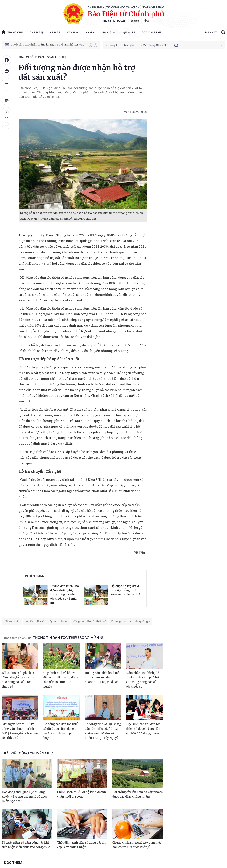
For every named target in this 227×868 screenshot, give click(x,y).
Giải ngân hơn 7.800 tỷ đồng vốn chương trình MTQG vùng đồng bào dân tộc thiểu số (20, 731)
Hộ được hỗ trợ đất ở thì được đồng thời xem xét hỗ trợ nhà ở (125, 590)
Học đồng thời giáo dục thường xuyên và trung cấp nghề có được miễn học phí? (25, 797)
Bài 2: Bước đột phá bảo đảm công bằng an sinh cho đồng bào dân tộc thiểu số (18, 680)
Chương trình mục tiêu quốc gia (131, 621)
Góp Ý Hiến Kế (151, 32)
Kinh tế (55, 32)
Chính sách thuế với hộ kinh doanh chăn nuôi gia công (82, 794)
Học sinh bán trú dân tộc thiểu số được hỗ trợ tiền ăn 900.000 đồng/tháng (143, 729)
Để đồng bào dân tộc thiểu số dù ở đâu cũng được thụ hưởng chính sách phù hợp (61, 731)
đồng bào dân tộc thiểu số (90, 621)
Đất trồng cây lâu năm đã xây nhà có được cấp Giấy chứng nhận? (138, 794)
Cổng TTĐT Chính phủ (120, 45)
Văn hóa (73, 32)
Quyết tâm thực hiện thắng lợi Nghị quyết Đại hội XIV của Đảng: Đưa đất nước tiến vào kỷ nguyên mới (48, 45)
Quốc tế (129, 32)
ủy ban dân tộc (59, 621)
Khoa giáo (109, 32)
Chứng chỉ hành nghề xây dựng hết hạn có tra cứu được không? (137, 845)
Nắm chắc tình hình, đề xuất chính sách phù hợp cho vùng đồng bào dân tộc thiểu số (143, 680)
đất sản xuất (12, 621)
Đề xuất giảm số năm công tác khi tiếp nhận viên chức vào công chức (26, 845)
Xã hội (90, 32)
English (135, 21)
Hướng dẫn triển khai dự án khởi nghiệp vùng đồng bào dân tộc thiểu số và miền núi (65, 594)
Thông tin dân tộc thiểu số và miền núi (55, 638)
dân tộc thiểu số (35, 621)
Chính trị (36, 32)
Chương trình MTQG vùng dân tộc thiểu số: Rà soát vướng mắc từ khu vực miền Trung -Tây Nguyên (103, 731)
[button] (91, 45)
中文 (147, 21)
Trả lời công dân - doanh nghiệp (42, 57)
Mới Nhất (210, 32)
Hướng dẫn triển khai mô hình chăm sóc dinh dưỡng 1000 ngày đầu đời (102, 677)
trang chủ (12, 32)
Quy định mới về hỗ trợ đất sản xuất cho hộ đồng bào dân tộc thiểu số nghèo (61, 680)
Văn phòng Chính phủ (154, 45)
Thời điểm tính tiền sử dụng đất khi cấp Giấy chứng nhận (82, 845)
